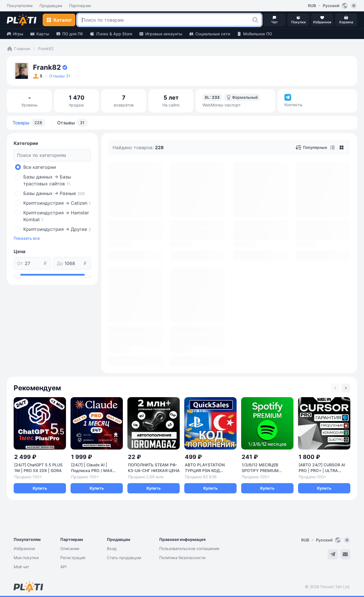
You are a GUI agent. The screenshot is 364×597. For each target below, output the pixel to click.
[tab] (332, 147)
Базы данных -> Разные (54, 193)
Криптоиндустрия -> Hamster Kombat (56, 216)
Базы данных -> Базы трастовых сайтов (47, 180)
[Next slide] (346, 388)
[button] (255, 20)
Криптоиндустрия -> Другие (57, 229)
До (60, 263)
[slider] (18, 275)
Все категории (40, 167)
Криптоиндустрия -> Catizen (57, 203)
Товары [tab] (29, 123)
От (20, 263)
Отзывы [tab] (73, 123)
